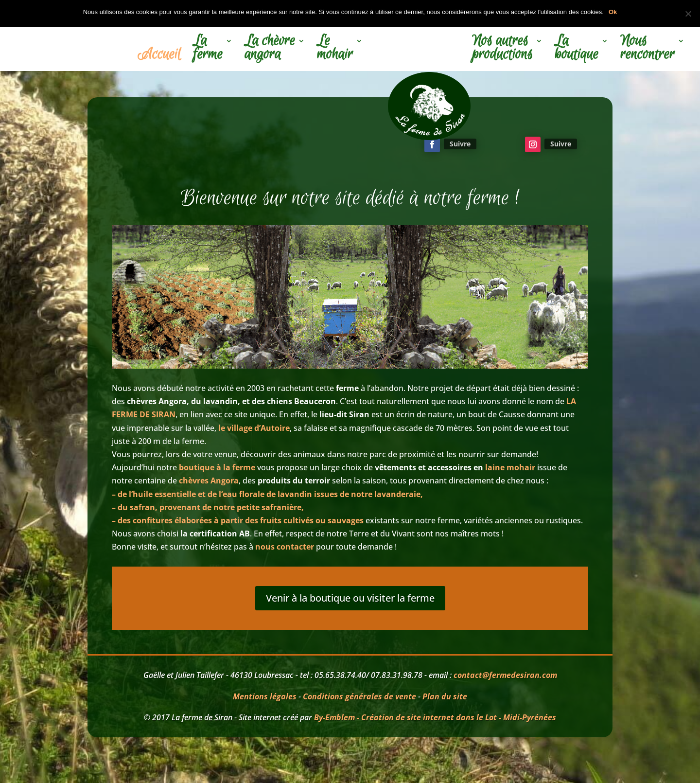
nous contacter (284, 547)
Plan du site (445, 696)
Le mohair (335, 49)
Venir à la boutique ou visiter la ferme (350, 598)
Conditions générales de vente (359, 696)
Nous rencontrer (647, 49)
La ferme (208, 49)
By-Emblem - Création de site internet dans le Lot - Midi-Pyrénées (435, 717)
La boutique (577, 49)
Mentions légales (265, 696)
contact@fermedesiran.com (505, 675)
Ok (613, 12)
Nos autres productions (502, 49)
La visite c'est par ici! (240, 144)
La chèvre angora (270, 49)
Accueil (159, 56)
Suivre (460, 144)
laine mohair (510, 467)
